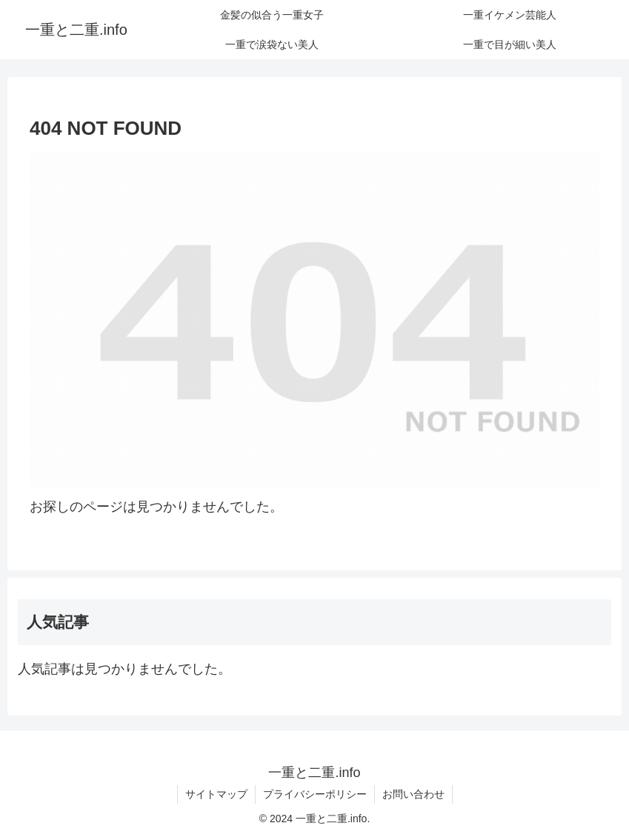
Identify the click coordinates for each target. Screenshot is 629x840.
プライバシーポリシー (315, 794)
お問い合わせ (413, 794)
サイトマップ (216, 794)
